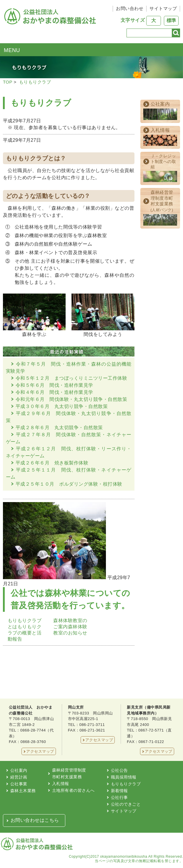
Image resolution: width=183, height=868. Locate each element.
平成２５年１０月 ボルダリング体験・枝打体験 (69, 484)
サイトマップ (163, 8)
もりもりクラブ (35, 82)
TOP (8, 82)
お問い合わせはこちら (35, 820)
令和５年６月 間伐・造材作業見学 (54, 385)
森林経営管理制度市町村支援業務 (69, 773)
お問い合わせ (130, 8)
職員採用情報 (124, 777)
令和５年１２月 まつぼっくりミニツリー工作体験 (71, 378)
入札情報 (61, 784)
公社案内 (19, 770)
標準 (171, 20)
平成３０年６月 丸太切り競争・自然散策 (62, 406)
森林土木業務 (23, 791)
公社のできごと (126, 804)
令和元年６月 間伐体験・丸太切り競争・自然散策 (71, 399)
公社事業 (19, 784)
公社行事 (119, 797)
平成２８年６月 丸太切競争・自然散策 (59, 428)
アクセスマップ (40, 751)
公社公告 (119, 770)
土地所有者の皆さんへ (73, 790)
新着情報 (119, 791)
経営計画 (19, 777)
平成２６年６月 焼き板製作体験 (52, 463)
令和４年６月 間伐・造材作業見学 (54, 392)
